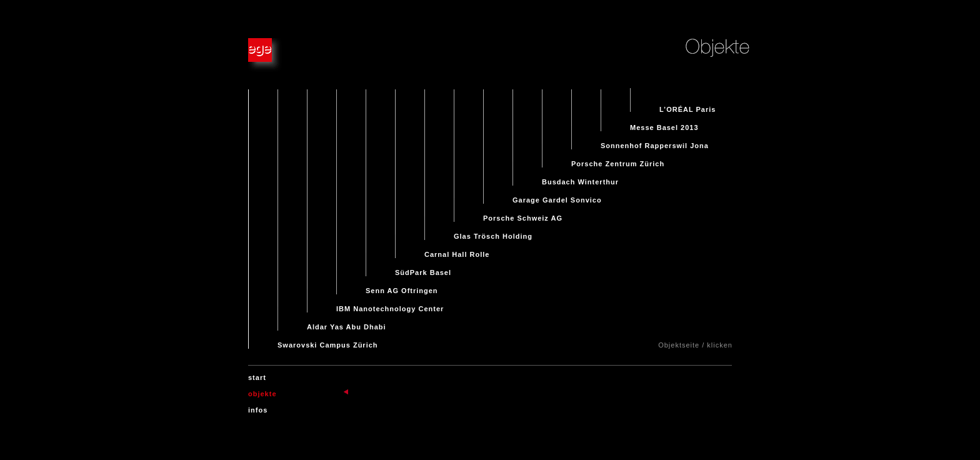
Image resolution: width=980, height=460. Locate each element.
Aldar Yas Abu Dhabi (347, 322)
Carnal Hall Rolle (457, 249)
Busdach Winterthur (580, 177)
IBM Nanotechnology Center (390, 304)
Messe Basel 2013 (664, 122)
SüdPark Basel (423, 267)
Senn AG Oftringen (402, 286)
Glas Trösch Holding (493, 231)
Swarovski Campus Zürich (328, 340)
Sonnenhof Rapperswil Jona (655, 141)
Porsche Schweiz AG (523, 213)
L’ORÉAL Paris (687, 104)
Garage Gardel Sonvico (557, 195)
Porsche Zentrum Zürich (618, 159)
